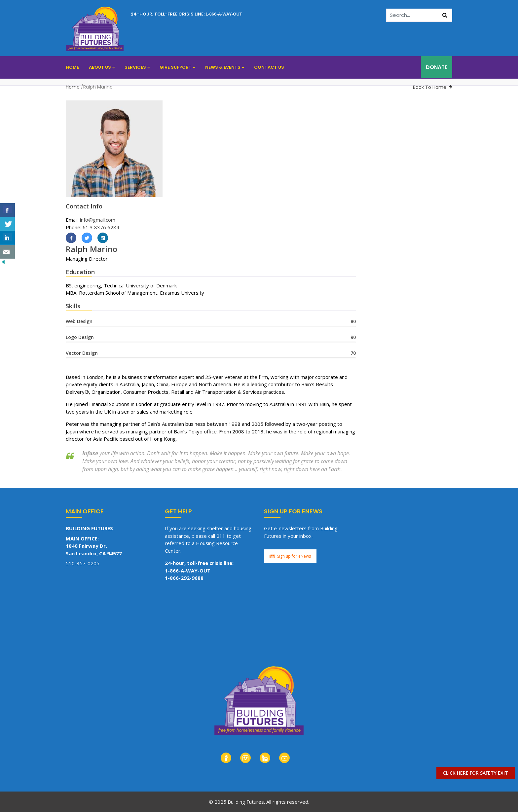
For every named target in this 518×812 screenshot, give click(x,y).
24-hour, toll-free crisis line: (186, 14)
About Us (102, 67)
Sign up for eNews (290, 556)
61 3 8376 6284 (101, 227)
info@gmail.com (98, 220)
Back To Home (430, 87)
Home (72, 67)
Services (137, 67)
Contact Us (269, 67)
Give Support (177, 67)
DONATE (437, 67)
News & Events (225, 67)
